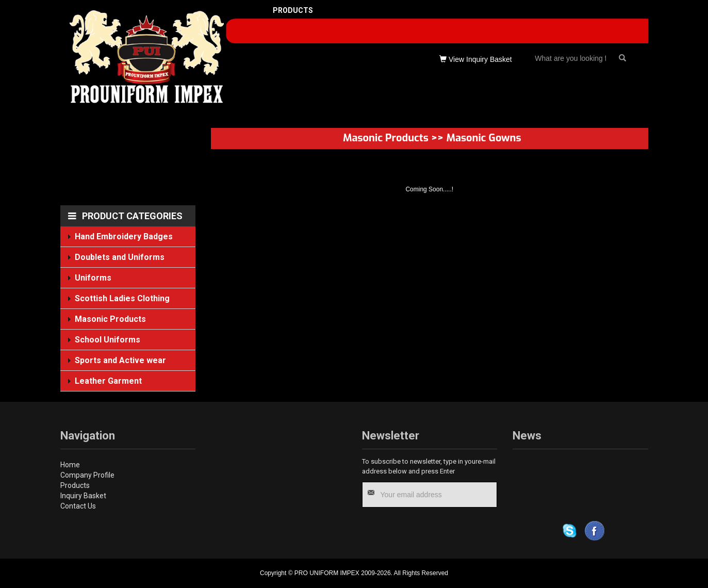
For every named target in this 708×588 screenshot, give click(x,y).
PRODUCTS (293, 10)
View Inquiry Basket (476, 59)
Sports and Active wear (120, 361)
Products (75, 485)
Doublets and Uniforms (119, 257)
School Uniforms (107, 340)
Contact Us (78, 506)
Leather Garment (108, 381)
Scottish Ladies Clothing (122, 298)
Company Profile (87, 475)
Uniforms (93, 278)
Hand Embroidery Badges (123, 236)
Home (70, 465)
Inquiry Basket (83, 496)
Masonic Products (110, 319)
